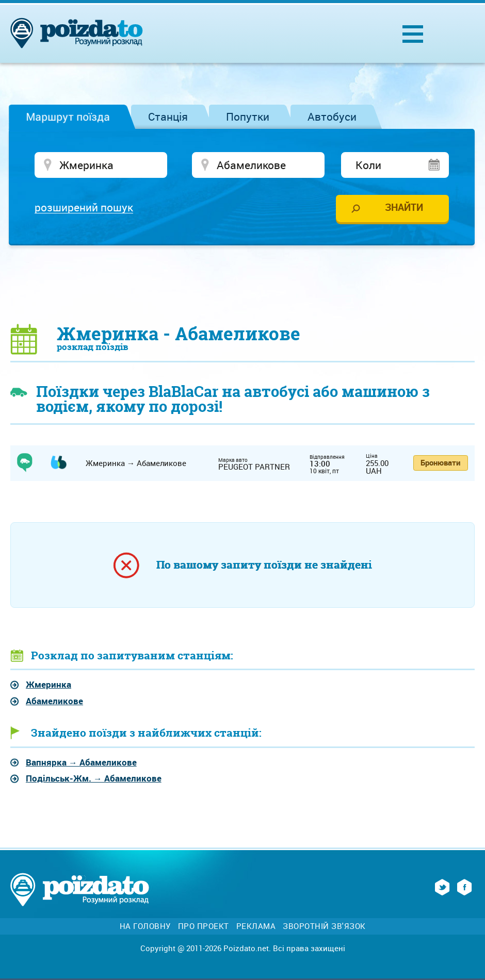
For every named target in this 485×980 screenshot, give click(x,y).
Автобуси (332, 117)
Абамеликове (54, 701)
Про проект (204, 926)
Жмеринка (48, 684)
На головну (145, 926)
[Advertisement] (242, 284)
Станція (168, 117)
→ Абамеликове (81, 762)
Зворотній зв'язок (324, 926)
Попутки (248, 117)
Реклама (256, 926)
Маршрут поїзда (68, 117)
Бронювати (440, 462)
